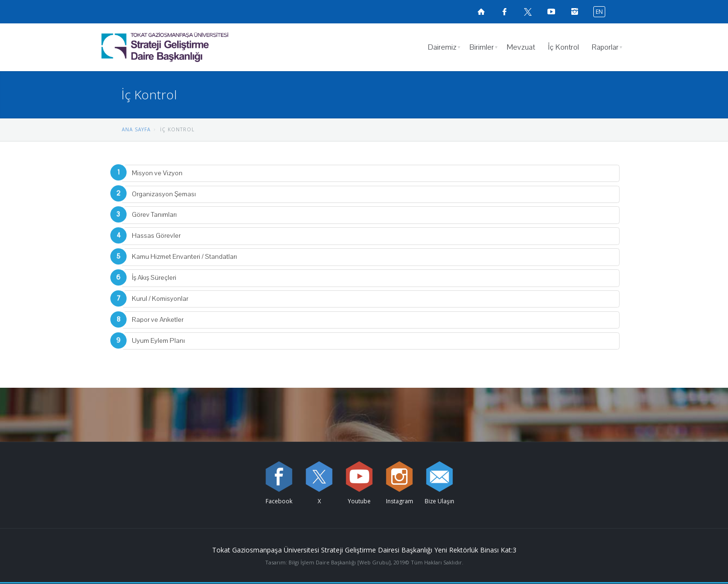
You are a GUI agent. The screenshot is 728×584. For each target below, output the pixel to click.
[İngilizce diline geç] (597, 11)
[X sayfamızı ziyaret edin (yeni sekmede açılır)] (528, 11)
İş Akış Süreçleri (154, 278)
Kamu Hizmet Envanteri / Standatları (184, 257)
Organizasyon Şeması (164, 194)
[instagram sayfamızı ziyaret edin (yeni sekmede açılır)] (399, 477)
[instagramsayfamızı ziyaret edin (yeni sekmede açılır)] (575, 11)
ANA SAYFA (136, 129)
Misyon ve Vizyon (157, 173)
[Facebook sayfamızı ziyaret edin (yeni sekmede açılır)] (504, 11)
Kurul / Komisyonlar (160, 299)
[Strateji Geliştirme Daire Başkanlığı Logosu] (189, 47)
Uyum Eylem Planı (158, 341)
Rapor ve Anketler (158, 320)
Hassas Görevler (156, 236)
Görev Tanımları (154, 215)
